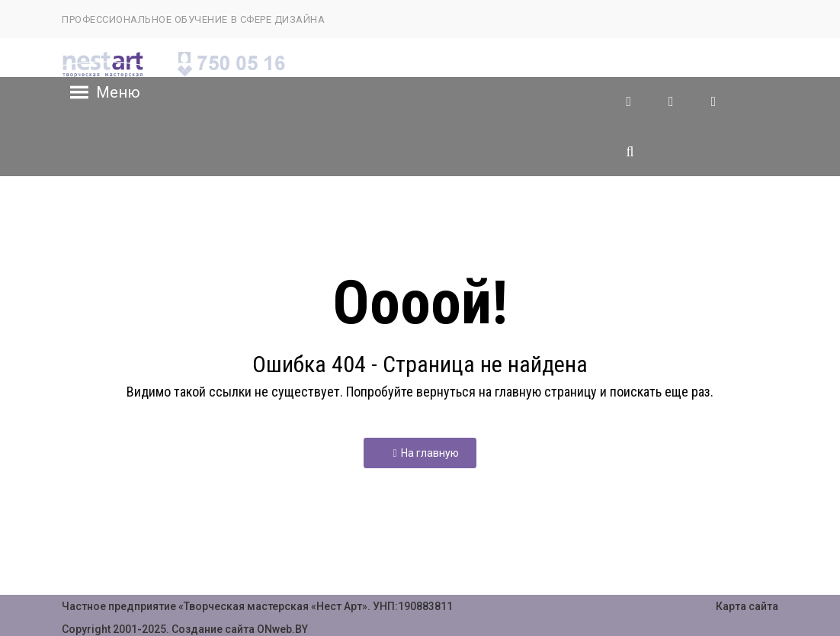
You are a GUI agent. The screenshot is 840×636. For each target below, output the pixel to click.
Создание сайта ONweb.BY (240, 629)
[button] (118, 92)
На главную (425, 453)
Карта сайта (747, 606)
